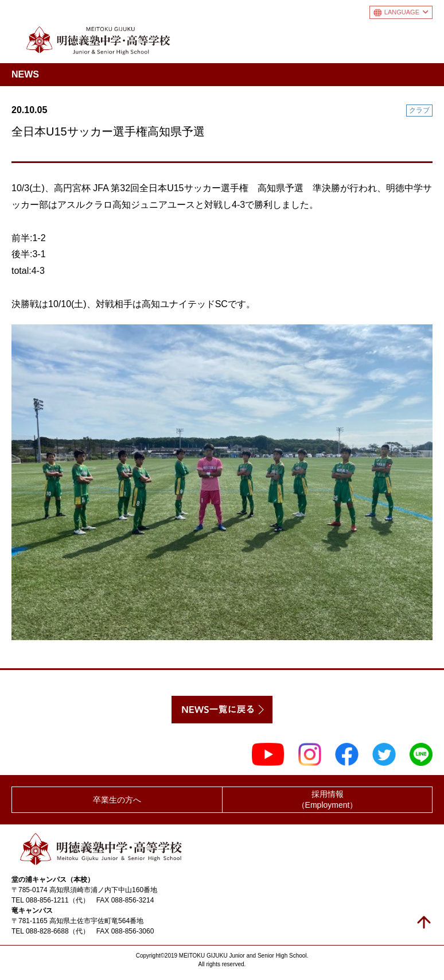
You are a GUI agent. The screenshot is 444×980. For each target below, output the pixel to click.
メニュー (423, 38)
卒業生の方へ (117, 800)
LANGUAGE (406, 12)
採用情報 (327, 800)
